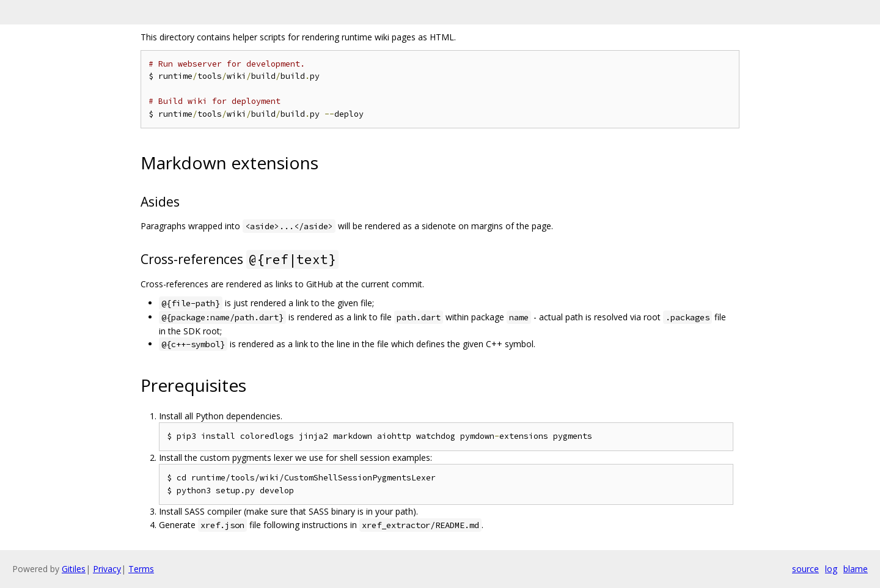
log (831, 569)
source (805, 569)
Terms (141, 569)
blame (856, 569)
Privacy (107, 569)
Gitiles (74, 569)
